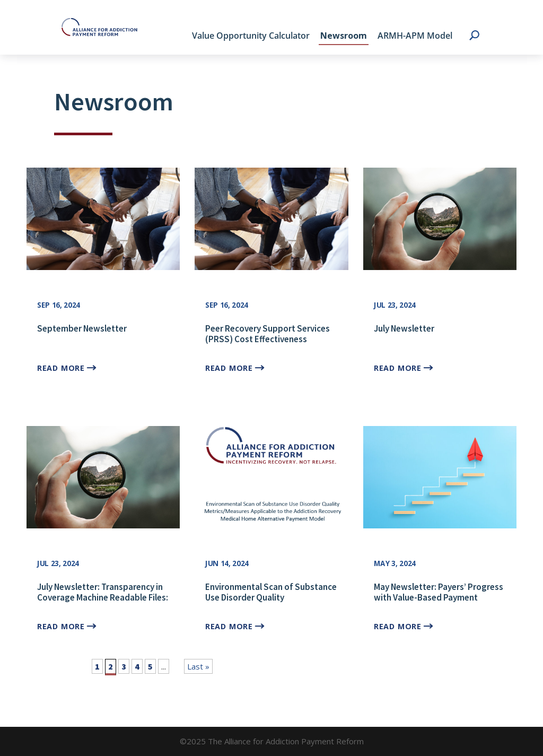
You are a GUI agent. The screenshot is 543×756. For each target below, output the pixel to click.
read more (61, 368)
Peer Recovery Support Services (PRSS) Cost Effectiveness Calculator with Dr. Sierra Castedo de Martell (271, 345)
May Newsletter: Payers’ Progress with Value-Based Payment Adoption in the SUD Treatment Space (439, 603)
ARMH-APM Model (415, 36)
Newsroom (344, 36)
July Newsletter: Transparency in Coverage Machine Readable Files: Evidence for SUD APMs (103, 598)
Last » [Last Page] (198, 666)
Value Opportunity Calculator (251, 36)
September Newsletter (82, 328)
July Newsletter (404, 328)
